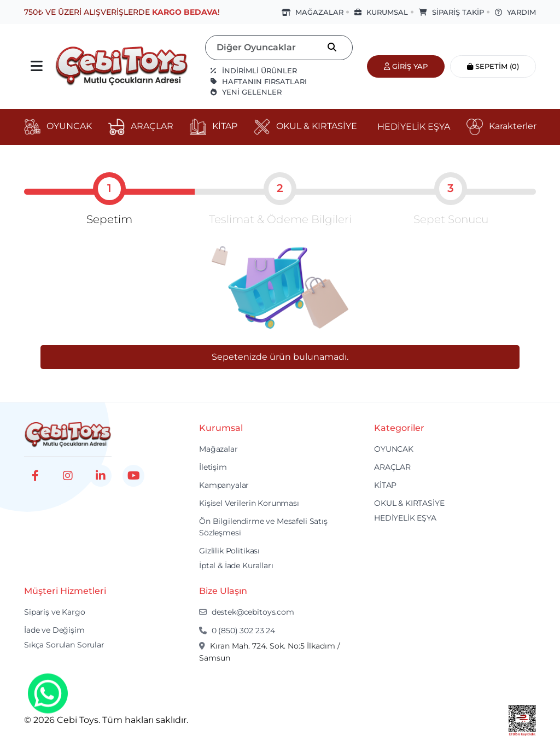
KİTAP (385, 485)
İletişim (213, 467)
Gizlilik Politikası (229, 551)
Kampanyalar (224, 485)
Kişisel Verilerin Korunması (249, 503)
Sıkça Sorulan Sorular (64, 645)
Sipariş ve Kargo (55, 612)
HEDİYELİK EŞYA (405, 518)
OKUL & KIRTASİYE (409, 503)
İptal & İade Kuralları (236, 565)
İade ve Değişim (54, 630)
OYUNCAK (394, 449)
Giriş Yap (406, 66)
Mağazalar (218, 449)
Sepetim (493, 66)
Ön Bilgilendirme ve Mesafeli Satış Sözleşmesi (263, 527)
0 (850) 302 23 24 (237, 631)
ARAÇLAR (392, 467)
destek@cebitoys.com (247, 612)
